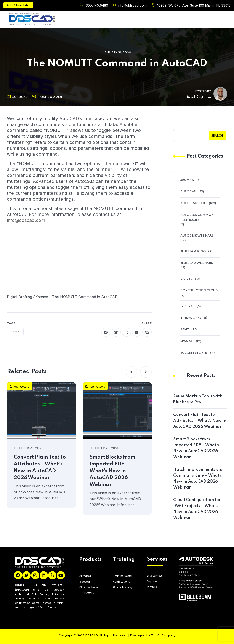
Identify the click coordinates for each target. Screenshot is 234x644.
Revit (185, 330)
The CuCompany (163, 635)
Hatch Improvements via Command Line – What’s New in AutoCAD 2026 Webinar (198, 478)
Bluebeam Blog (193, 251)
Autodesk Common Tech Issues (197, 217)
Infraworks (191, 318)
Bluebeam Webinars (197, 263)
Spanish (187, 341)
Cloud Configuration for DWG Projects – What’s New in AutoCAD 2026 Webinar (197, 509)
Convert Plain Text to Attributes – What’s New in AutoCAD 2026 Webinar (40, 468)
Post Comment (51, 97)
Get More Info (18, 5)
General (187, 306)
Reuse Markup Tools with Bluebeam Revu (198, 399)
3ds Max (187, 180)
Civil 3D (186, 279)
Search (217, 136)
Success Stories (194, 353)
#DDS (15, 332)
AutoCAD (17, 97)
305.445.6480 (97, 5)
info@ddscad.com (132, 5)
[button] (131, 372)
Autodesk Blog (193, 203)
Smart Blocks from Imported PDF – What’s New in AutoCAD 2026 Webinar (112, 471)
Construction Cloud (199, 290)
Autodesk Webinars (197, 236)
